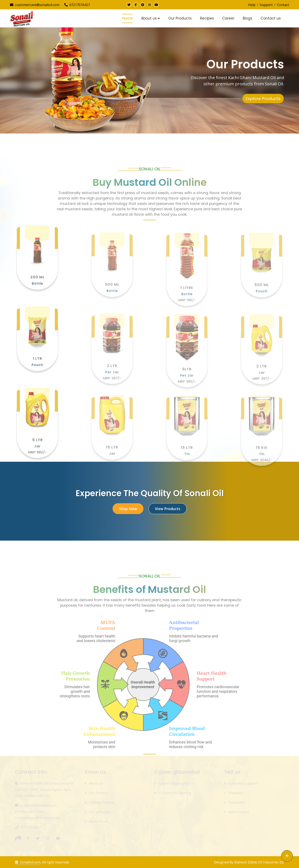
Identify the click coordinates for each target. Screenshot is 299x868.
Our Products (180, 18)
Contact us (271, 18)
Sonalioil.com (28, 862)
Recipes (207, 18)
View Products (168, 509)
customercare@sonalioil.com (35, 5)
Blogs (248, 18)
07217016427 (77, 5)
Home (127, 18)
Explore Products (263, 99)
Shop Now (128, 509)
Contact (283, 5)
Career (228, 18)
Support (266, 5)
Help (252, 5)
